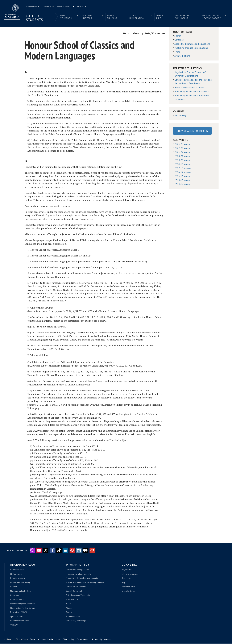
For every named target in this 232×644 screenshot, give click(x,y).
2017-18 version (183, 168)
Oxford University (17, 570)
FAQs (177, 52)
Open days (15, 596)
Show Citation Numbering (192, 131)
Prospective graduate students (78, 574)
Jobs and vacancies (130, 574)
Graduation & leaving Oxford (211, 17)
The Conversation (92, 551)
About (81, 7)
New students (67, 17)
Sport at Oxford (17, 617)
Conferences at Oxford (20, 621)
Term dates (126, 579)
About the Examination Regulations (192, 44)
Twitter (46, 551)
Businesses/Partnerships (76, 621)
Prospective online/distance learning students (85, 583)
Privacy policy (68, 640)
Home (13, 12)
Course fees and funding (20, 583)
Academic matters (88, 17)
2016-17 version (183, 172)
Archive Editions (182, 56)
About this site (47, 640)
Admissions (33, 7)
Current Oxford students (76, 587)
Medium (86, 551)
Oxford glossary (17, 600)
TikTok (59, 551)
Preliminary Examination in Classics (192, 92)
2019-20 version (183, 160)
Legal (58, 640)
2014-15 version (183, 180)
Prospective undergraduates (78, 570)
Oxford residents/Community (78, 596)
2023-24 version (183, 144)
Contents (179, 40)
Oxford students (36, 18)
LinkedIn (66, 551)
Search (178, 36)
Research (48, 7)
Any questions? (128, 570)
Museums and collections (21, 591)
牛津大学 (14, 626)
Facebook (52, 551)
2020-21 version (183, 156)
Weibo (72, 551)
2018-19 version (183, 164)
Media (69, 604)
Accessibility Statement (101, 640)
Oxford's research (17, 579)
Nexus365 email (129, 587)
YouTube (39, 551)
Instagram (79, 551)
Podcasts (32, 551)
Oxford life (160, 17)
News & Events (65, 7)
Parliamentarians (73, 617)
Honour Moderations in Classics (190, 88)
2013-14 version (183, 184)
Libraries (14, 587)
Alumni (69, 609)
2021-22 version (183, 152)
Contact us (34, 640)
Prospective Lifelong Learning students (82, 579)
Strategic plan (16, 574)
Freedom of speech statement (23, 604)
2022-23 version (183, 148)
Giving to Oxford (129, 591)
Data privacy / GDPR (18, 613)
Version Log (180, 116)
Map (124, 583)
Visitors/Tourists (73, 600)
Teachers (70, 613)
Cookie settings (83, 640)
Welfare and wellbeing (182, 17)
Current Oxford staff (74, 591)
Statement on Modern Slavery (22, 609)
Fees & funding (112, 17)
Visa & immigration (137, 17)
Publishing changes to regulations (191, 48)
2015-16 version (183, 176)
